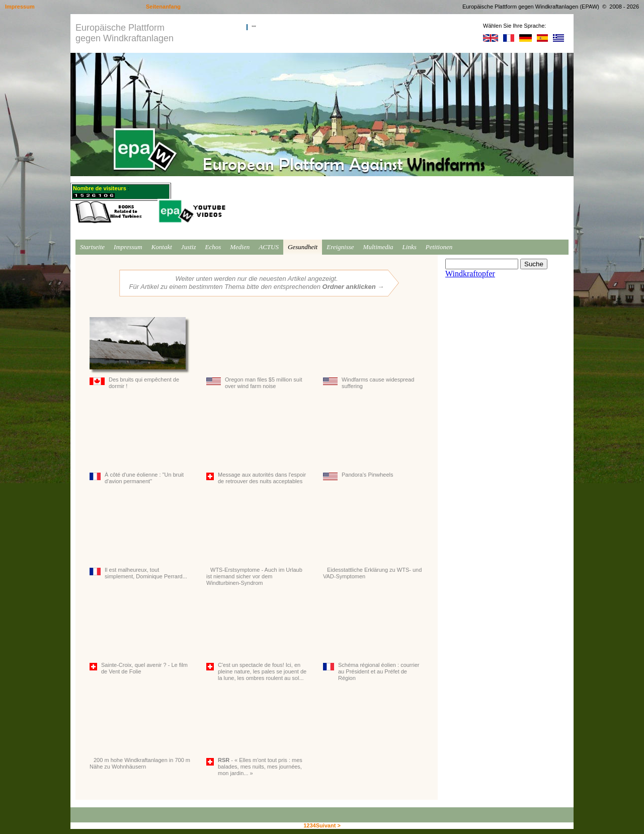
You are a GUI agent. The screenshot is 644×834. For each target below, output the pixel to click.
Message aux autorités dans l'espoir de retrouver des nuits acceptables (257, 448)
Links (410, 247)
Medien (240, 247)
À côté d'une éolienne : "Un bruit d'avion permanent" (140, 448)
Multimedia (378, 247)
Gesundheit (303, 247)
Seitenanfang (163, 7)
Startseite (92, 247)
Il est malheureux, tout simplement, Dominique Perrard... (140, 543)
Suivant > (328, 825)
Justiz (189, 247)
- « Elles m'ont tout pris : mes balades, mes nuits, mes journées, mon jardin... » (257, 737)
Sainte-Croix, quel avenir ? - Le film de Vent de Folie (140, 638)
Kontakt (162, 247)
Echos (213, 247)
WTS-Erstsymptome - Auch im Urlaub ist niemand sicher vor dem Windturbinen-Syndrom (257, 547)
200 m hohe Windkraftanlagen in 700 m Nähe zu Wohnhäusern (140, 734)
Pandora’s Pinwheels (373, 446)
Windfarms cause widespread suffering (373, 353)
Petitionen (439, 247)
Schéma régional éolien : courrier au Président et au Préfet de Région (373, 642)
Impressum (128, 247)
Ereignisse (340, 247)
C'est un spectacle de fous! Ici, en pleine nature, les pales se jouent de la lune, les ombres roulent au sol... (257, 642)
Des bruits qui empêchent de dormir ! (140, 353)
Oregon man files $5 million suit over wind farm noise (257, 353)
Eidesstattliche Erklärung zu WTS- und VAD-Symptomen (373, 543)
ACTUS (269, 247)
